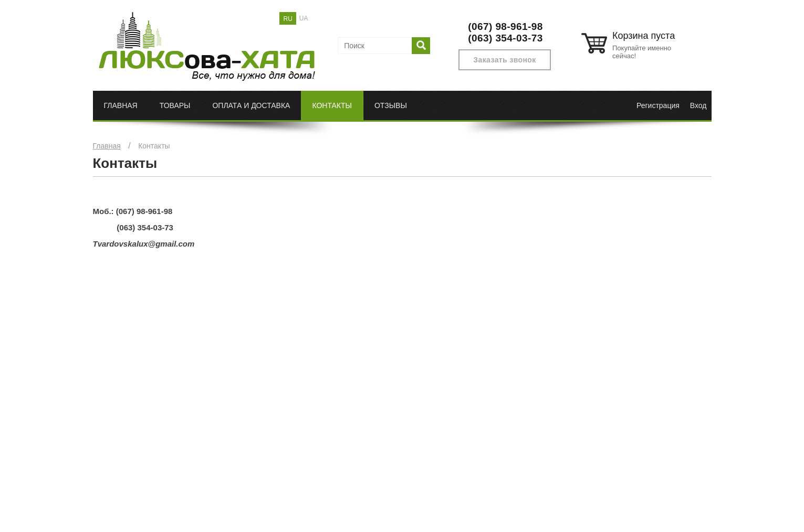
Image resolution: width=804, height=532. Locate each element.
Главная (121, 105)
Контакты (332, 105)
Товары (175, 105)
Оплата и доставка (251, 105)
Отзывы (391, 105)
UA (304, 18)
